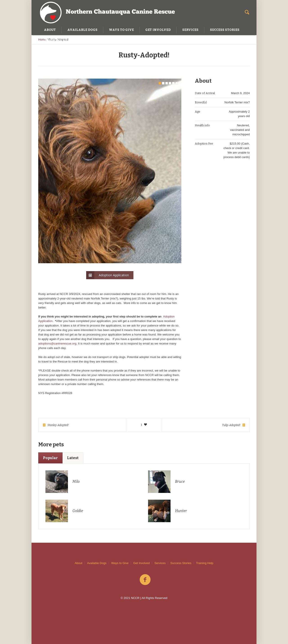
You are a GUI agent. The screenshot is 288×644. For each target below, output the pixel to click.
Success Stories (181, 563)
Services (160, 563)
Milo (76, 482)
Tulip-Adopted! (231, 425)
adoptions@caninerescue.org (57, 344)
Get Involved (141, 563)
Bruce (180, 482)
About (79, 563)
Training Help (205, 563)
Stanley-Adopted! (58, 425)
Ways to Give (120, 563)
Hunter (181, 511)
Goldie (78, 511)
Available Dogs (97, 563)
